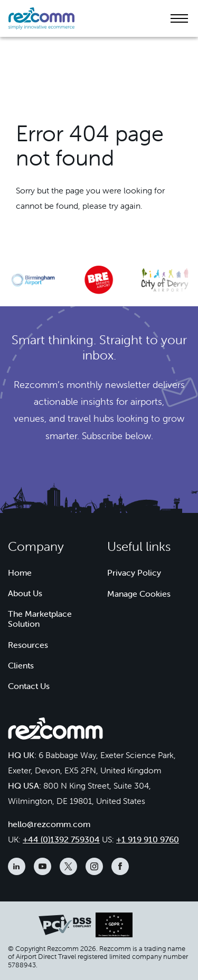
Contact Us (29, 686)
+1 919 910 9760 (148, 839)
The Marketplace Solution (40, 619)
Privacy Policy (134, 573)
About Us (25, 593)
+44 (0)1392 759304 (61, 839)
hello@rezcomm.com (49, 824)
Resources (28, 645)
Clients (21, 665)
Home (20, 573)
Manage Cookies (139, 594)
